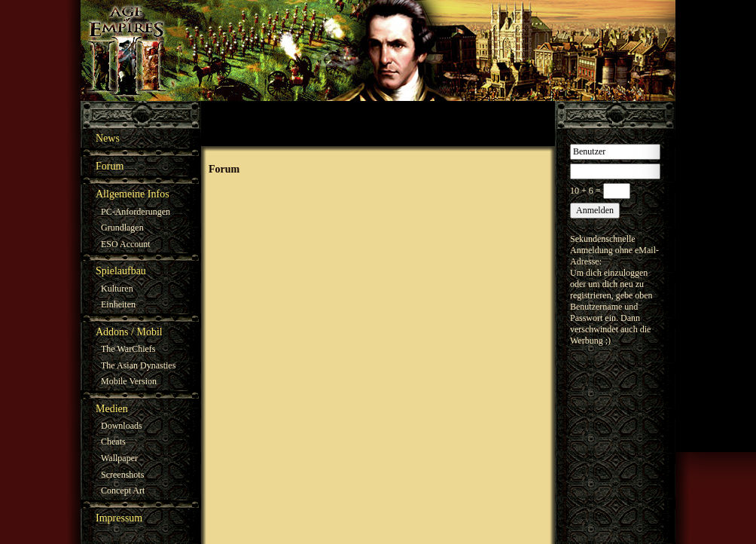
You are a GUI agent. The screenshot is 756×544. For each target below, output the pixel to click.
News (108, 138)
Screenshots (122, 475)
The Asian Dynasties (138, 365)
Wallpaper (119, 458)
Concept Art (123, 491)
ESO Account (126, 244)
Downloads (122, 426)
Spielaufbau (121, 271)
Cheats (113, 442)
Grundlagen (122, 228)
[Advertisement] (378, 124)
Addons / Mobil (129, 332)
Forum (110, 166)
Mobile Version (129, 381)
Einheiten (118, 304)
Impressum (119, 518)
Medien (112, 409)
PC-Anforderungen (136, 212)
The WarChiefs (128, 349)
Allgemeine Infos (133, 194)
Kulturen (117, 289)
